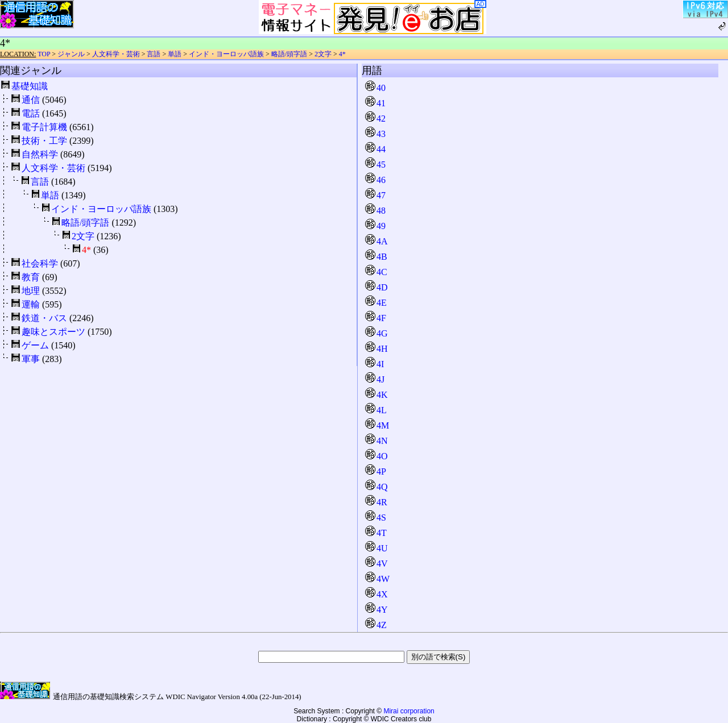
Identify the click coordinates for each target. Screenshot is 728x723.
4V (377, 564)
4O (377, 456)
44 (375, 149)
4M (377, 425)
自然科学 (40, 154)
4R (376, 502)
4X (377, 594)
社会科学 (40, 263)
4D (377, 287)
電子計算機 (44, 127)
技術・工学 (44, 141)
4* (342, 54)
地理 (31, 291)
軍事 (31, 359)
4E (376, 303)
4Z (376, 625)
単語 (175, 54)
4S (376, 518)
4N (377, 441)
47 (375, 195)
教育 (31, 277)
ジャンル (71, 54)
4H (377, 349)
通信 (31, 100)
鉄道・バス (44, 318)
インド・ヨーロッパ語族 (226, 54)
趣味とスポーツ (53, 332)
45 (375, 165)
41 (375, 103)
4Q (377, 487)
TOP (44, 54)
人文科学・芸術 (116, 54)
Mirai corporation (409, 711)
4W (377, 579)
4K (377, 395)
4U (377, 548)
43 (375, 134)
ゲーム (35, 345)
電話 (31, 113)
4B (376, 257)
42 (375, 119)
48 (375, 211)
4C (376, 272)
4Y (377, 610)
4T (376, 533)
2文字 (323, 54)
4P (376, 471)
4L (376, 410)
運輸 (31, 304)
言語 (154, 54)
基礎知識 (30, 86)
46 (375, 180)
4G (377, 333)
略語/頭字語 (289, 54)
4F (376, 318)
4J (375, 379)
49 (375, 226)
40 (375, 88)
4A (377, 241)
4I (375, 364)
